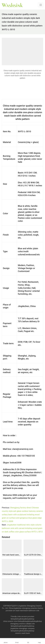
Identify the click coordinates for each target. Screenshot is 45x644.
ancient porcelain (28, 617)
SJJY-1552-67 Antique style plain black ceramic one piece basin (33, 593)
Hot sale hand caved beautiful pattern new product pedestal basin (12, 555)
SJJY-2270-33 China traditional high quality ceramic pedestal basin (33, 555)
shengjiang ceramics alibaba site (22, 624)
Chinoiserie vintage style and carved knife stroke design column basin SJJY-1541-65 (12, 574)
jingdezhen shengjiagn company (23, 628)
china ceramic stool (10, 621)
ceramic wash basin (23, 633)
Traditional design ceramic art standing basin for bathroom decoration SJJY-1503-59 (33, 574)
